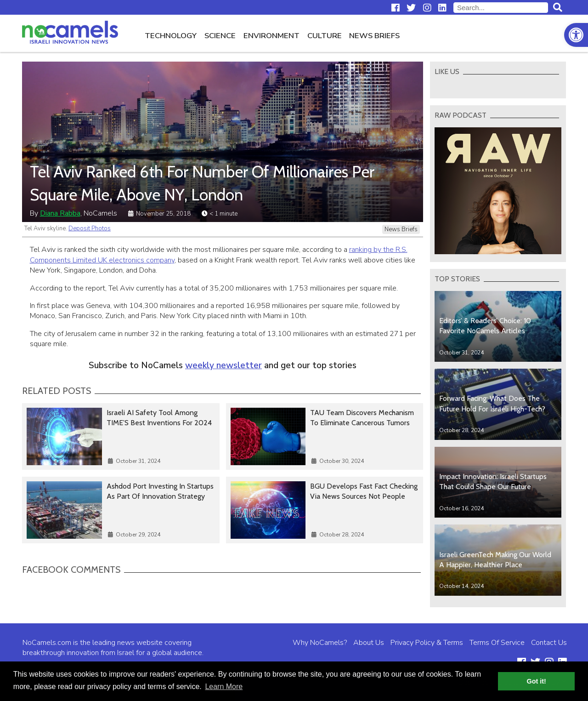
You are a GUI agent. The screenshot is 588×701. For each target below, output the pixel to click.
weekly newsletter (223, 365)
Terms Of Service (497, 643)
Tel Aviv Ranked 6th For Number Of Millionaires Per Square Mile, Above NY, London (202, 183)
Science (220, 36)
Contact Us (549, 643)
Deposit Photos (90, 228)
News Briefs (374, 36)
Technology (171, 36)
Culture (325, 36)
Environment (271, 36)
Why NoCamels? (320, 643)
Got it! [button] (537, 681)
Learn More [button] (224, 687)
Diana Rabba (60, 213)
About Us (369, 643)
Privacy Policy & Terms (427, 643)
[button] (576, 35)
